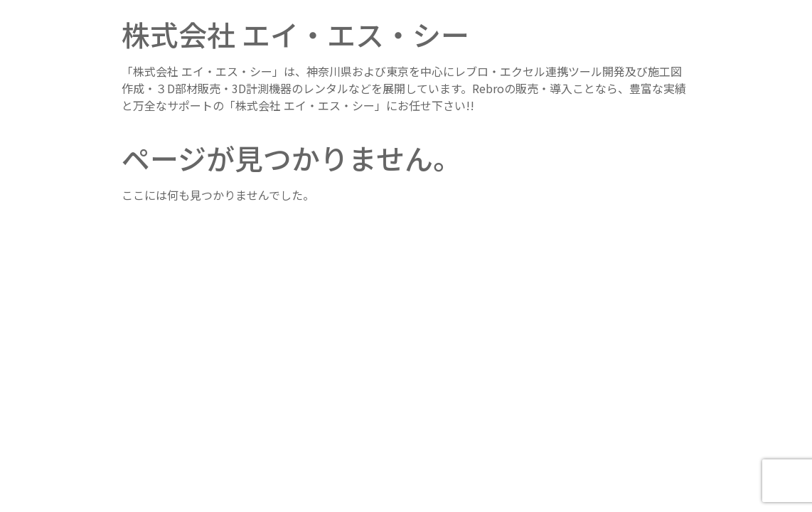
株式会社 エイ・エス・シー (295, 34)
